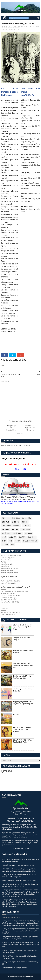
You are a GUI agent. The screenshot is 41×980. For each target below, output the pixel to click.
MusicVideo (25, 530)
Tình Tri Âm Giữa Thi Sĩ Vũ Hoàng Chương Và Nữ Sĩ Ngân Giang (22, 729)
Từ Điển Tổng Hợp (7, 571)
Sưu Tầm (22, 537)
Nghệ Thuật (18, 533)
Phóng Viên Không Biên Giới (10, 581)
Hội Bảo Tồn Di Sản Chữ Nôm (11, 556)
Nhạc (4, 537)
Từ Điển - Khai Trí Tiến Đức (10, 568)
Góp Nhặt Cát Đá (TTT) (9, 600)
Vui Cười (5, 545)
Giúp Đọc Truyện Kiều (8, 558)
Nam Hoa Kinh (6, 560)
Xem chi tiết (20, 469)
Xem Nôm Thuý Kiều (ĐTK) (10, 602)
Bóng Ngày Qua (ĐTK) (8, 594)
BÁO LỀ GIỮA (27, 518)
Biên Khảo (16, 518)
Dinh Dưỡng (6, 526)
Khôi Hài (15, 530)
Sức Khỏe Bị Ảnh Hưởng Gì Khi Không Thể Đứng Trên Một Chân (23, 627)
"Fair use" (21, 886)
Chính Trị (16, 522)
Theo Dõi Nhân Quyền (8, 583)
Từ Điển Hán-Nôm (7, 564)
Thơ (18, 29)
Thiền (4, 541)
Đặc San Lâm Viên (27, 977)
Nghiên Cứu (6, 533)
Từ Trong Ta (17, 714)
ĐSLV (38, 27)
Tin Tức (17, 541)
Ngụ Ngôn (4, 29)
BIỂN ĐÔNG (6, 518)
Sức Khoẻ (32, 537)
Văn (12, 545)
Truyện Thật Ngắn (30, 541)
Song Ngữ (12, 29)
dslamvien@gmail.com (11, 917)
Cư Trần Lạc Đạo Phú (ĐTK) (10, 596)
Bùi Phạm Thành (29, 27)
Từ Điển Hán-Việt (7, 566)
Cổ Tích (25, 522)
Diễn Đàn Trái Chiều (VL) (9, 598)
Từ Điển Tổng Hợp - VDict (9, 573)
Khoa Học (6, 530)
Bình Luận (6, 522)
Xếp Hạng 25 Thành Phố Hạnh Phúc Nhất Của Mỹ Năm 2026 (23, 665)
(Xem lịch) (21, 433)
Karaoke (26, 526)
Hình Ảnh (17, 526)
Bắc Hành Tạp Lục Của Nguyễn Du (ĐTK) (15, 591)
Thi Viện (4, 562)
